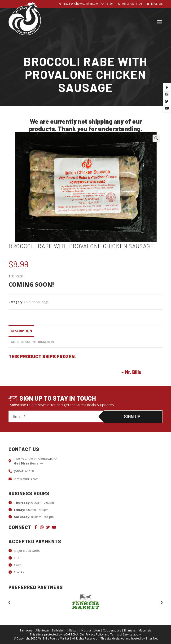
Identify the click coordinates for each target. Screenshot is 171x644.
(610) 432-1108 (132, 4)
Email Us (157, 4)
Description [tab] (21, 331)
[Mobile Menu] (160, 22)
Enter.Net (152, 638)
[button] (156, 138)
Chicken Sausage (36, 302)
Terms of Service (121, 634)
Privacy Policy (95, 634)
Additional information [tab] (33, 342)
